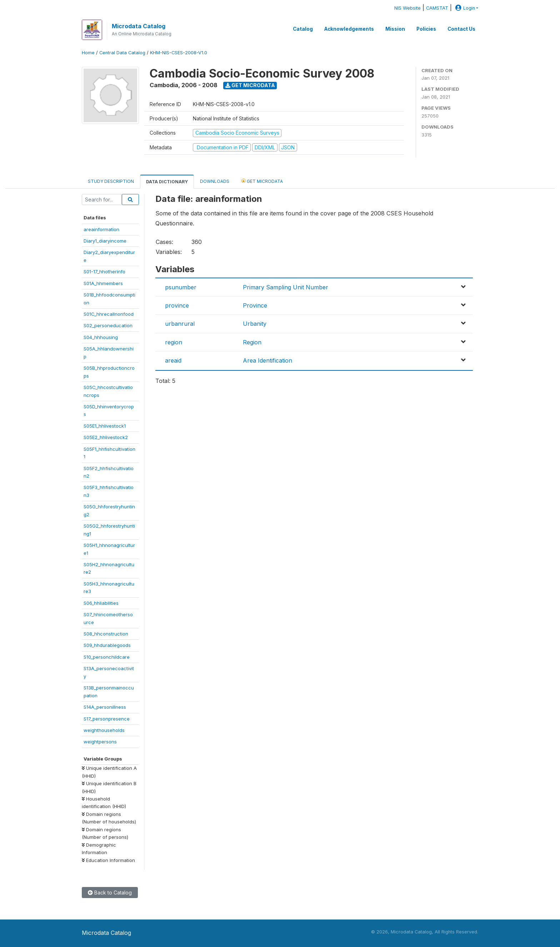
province (177, 305)
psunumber (181, 287)
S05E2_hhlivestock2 (106, 437)
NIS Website (407, 8)
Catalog (303, 29)
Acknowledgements (349, 29)
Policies (426, 29)
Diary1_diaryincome (105, 241)
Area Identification (267, 360)
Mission (395, 29)
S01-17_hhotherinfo (104, 271)
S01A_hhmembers (103, 283)
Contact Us (461, 29)
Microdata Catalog (139, 26)
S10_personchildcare (107, 657)
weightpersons (100, 742)
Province (255, 305)
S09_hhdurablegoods (107, 645)
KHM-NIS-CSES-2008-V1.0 (179, 53)
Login (464, 8)
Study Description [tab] (111, 181)
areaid (173, 360)
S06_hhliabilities (101, 603)
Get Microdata (250, 85)
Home (88, 53)
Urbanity (255, 324)
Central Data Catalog (122, 53)
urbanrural (180, 324)
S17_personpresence (107, 719)
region (174, 342)
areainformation (101, 229)
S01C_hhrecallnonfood (109, 314)
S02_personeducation (108, 325)
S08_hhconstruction (106, 634)
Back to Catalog (110, 893)
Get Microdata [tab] (262, 181)
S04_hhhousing (101, 337)
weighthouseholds (104, 730)
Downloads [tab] (215, 181)
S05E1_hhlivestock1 (105, 426)
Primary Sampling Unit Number (286, 287)
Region (252, 342)
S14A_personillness (105, 707)
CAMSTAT (437, 8)
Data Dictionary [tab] (167, 182)
